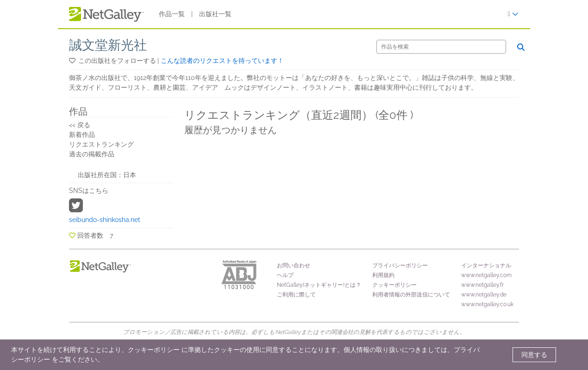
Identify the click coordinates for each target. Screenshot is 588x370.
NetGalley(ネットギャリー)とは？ (319, 285)
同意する (534, 355)
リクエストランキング (101, 144)
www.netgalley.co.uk (487, 304)
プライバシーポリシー (400, 265)
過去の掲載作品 (92, 154)
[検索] (441, 47)
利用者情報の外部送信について (411, 295)
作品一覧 (172, 14)
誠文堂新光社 (108, 45)
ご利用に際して (296, 295)
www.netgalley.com (486, 275)
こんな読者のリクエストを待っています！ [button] (222, 61)
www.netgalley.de (484, 295)
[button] (73, 61)
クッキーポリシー (394, 285)
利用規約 (383, 275)
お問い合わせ (294, 265)
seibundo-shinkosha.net (105, 220)
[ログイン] (513, 14)
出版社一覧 (215, 14)
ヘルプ (285, 275)
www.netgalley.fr (482, 285)
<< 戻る (80, 125)
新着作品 (82, 135)
